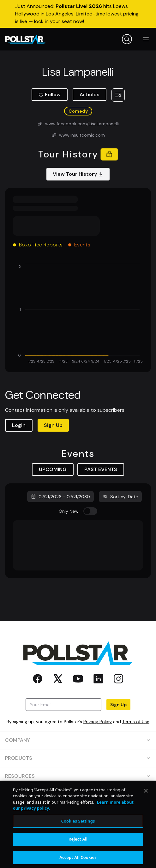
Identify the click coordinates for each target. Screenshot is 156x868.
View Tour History (78, 174)
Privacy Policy (98, 722)
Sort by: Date (120, 497)
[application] (78, 314)
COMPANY (78, 740)
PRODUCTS (78, 758)
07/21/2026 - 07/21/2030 (60, 497)
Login (19, 425)
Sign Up (53, 425)
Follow (50, 94)
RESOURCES (78, 776)
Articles (90, 94)
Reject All (78, 845)
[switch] (90, 511)
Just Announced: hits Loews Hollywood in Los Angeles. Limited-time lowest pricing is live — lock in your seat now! (77, 14)
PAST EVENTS (101, 469)
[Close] (146, 796)
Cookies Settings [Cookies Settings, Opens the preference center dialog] (78, 826)
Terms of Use (136, 722)
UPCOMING (53, 469)
